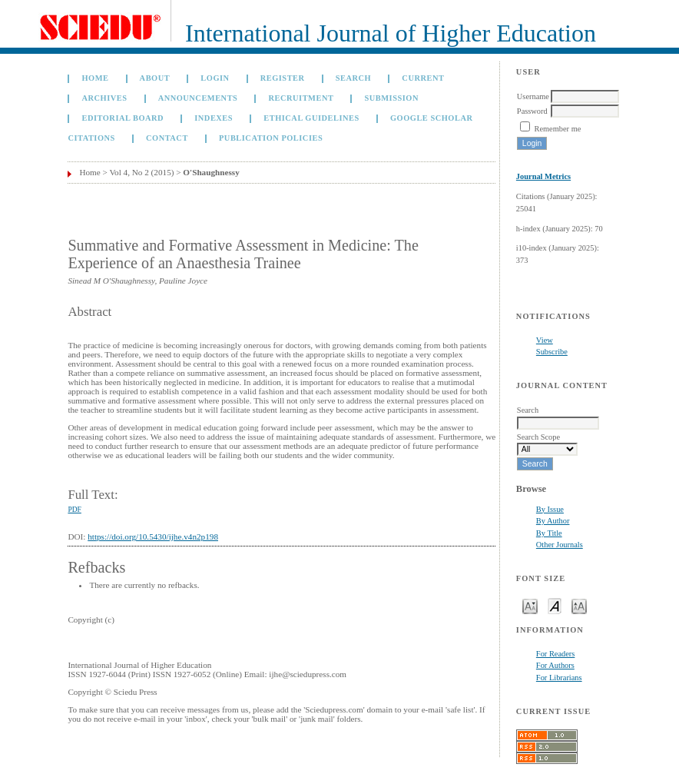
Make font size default (555, 605)
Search (353, 78)
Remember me (557, 129)
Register (283, 78)
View (545, 340)
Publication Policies (271, 138)
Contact (167, 138)
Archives (104, 98)
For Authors (555, 665)
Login (215, 78)
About (155, 78)
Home (95, 78)
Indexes (214, 118)
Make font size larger (579, 605)
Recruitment (301, 98)
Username (533, 96)
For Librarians (559, 678)
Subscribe (552, 352)
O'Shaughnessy (211, 172)
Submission (392, 98)
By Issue (550, 509)
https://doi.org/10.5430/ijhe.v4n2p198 (153, 537)
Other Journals (560, 545)
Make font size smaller (530, 605)
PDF (74, 510)
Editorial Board (123, 118)
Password (532, 111)
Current (423, 78)
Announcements (198, 98)
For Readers (556, 654)
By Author (553, 521)
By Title (549, 533)
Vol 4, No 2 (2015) (141, 172)
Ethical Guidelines (311, 118)
